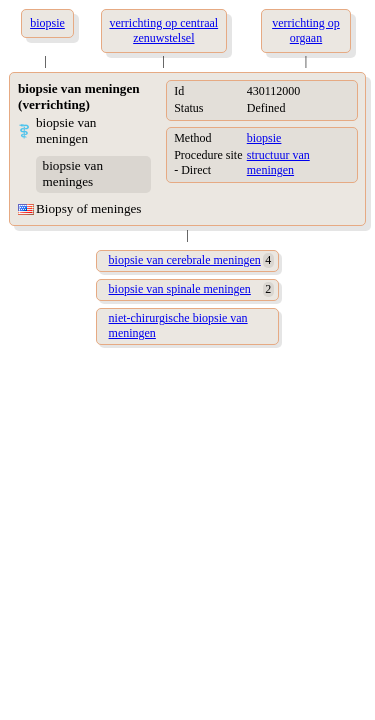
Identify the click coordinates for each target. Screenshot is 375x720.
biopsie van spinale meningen (180, 289)
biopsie (264, 138)
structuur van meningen (278, 162)
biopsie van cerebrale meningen (185, 260)
